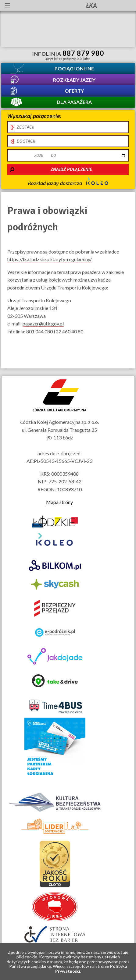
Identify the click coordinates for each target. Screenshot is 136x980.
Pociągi (74, 68)
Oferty (74, 91)
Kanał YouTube (110, 5)
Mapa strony (59, 502)
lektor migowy (52, 5)
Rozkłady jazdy (74, 80)
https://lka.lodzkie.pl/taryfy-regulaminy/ (50, 259)
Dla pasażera (74, 102)
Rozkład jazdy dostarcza (68, 182)
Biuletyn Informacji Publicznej (126, 6)
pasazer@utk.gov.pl (43, 324)
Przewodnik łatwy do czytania (63, 5)
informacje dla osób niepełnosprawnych (41, 5)
